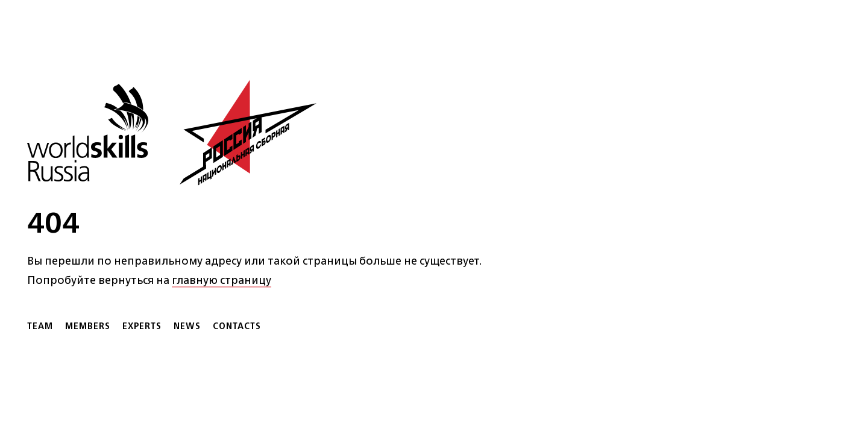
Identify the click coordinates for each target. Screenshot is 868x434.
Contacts (237, 326)
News (187, 326)
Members (88, 326)
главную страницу (222, 280)
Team (40, 326)
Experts (142, 326)
